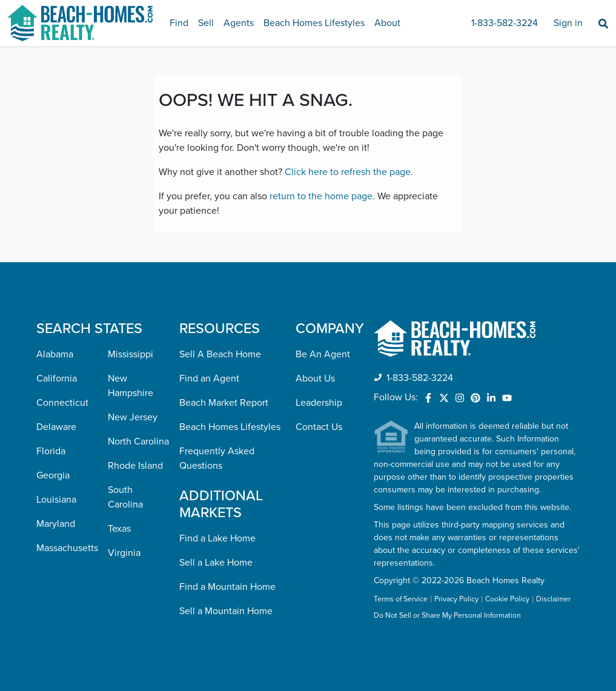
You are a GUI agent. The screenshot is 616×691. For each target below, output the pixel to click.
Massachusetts (67, 548)
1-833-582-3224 (505, 23)
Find (179, 23)
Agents (239, 23)
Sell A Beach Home (220, 354)
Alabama (55, 354)
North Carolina (138, 441)
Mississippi (131, 354)
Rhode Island (135, 466)
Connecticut (62, 403)
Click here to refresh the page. (349, 172)
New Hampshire (131, 386)
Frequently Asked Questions (217, 458)
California (57, 379)
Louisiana (56, 500)
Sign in (568, 23)
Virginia (124, 553)
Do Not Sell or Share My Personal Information (447, 616)
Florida (51, 451)
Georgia (53, 475)
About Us (315, 379)
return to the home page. (322, 196)
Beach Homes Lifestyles (314, 23)
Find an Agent (209, 379)
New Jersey (133, 417)
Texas (119, 529)
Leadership (319, 403)
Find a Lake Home (217, 538)
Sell (206, 23)
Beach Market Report (224, 403)
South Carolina (125, 497)
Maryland (56, 524)
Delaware (56, 427)
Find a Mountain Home (227, 587)
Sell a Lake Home (216, 563)
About (387, 23)
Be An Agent (323, 354)
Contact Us (319, 427)
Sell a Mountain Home (226, 611)
